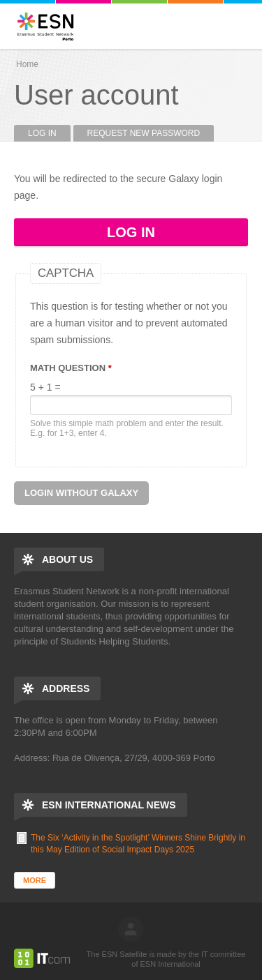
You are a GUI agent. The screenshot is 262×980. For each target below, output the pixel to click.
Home (27, 64)
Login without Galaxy (81, 493)
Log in (49, 133)
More (35, 880)
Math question (71, 368)
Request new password (144, 133)
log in (131, 929)
